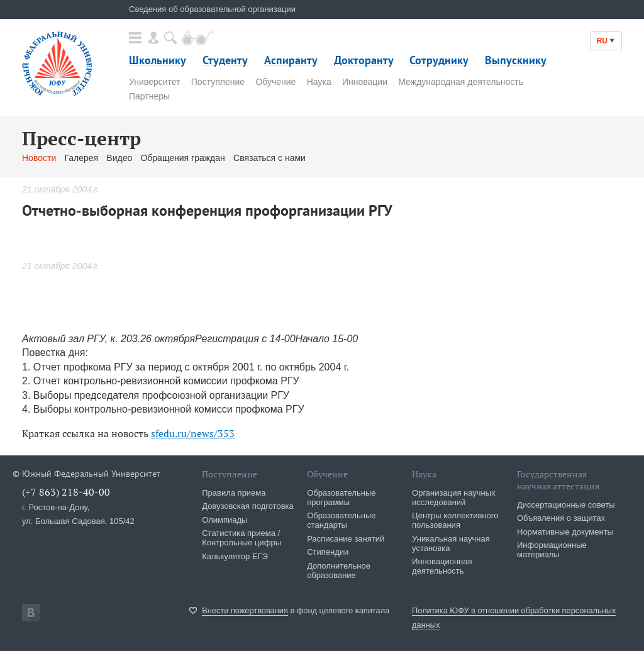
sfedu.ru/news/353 (193, 433)
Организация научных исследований (454, 498)
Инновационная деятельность (442, 566)
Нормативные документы (565, 532)
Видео (119, 158)
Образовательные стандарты (341, 520)
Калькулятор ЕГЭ (235, 556)
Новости (39, 158)
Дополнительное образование (339, 570)
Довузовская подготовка (248, 506)
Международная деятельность (461, 82)
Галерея (81, 158)
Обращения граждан (182, 158)
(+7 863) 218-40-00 (66, 492)
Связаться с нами (269, 158)
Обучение (275, 82)
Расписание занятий (346, 539)
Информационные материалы (552, 550)
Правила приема (234, 493)
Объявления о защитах (561, 518)
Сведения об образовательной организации (212, 9)
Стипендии (328, 552)
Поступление (218, 82)
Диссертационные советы (566, 505)
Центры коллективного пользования (455, 520)
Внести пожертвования (245, 610)
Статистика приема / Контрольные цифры (241, 538)
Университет (154, 82)
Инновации (365, 82)
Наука (319, 82)
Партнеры (149, 96)
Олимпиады (225, 520)
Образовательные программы (341, 498)
